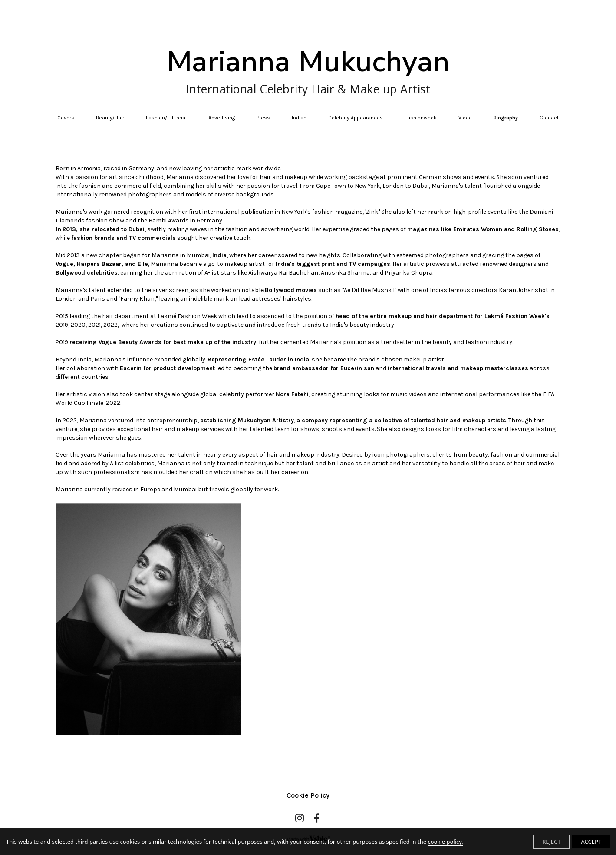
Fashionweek (421, 118)
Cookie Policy (308, 795)
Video (465, 118)
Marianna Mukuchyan (308, 70)
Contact (549, 118)
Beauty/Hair (110, 118)
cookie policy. (445, 842)
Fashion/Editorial (166, 118)
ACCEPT (591, 842)
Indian (299, 118)
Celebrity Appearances (356, 118)
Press (263, 118)
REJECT (551, 842)
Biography (506, 118)
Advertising (222, 118)
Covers (66, 118)
